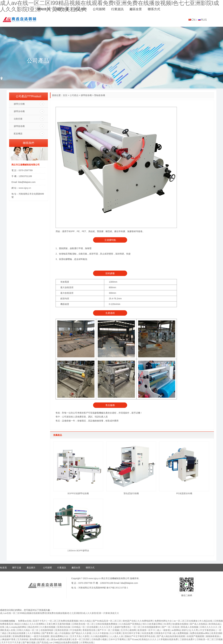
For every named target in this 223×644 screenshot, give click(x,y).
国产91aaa (133, 639)
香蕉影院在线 (89, 630)
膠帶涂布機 (19, 111)
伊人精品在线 (206, 621)
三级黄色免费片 (188, 639)
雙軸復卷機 (100, 95)
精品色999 (34, 627)
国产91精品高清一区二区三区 (107, 621)
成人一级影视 (164, 630)
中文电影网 (76, 630)
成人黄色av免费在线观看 (59, 639)
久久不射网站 (34, 633)
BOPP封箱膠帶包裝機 (78, 493)
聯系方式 (154, 9)
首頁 (65, 95)
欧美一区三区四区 (81, 639)
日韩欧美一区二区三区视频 (210, 639)
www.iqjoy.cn (25, 188)
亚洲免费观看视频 (22, 636)
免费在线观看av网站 (200, 633)
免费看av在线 (25, 621)
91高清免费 (147, 633)
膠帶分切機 (19, 104)
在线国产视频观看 (196, 636)
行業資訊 (117, 9)
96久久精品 (86, 621)
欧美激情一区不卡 (147, 630)
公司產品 (74, 95)
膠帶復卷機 (86, 95)
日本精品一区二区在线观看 (85, 627)
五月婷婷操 (23, 639)
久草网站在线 (87, 642)
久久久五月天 (106, 627)
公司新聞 (99, 9)
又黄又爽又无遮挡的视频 (59, 624)
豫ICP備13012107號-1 (117, 588)
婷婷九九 (186, 630)
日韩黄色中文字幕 (163, 633)
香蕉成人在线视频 (190, 627)
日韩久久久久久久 (209, 627)
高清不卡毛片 (40, 621)
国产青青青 (48, 633)
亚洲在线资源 (62, 630)
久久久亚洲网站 (37, 624)
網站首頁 (44, 9)
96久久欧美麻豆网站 (153, 624)
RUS (204, 20)
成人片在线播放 (63, 633)
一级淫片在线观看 (41, 636)
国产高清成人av (45, 642)
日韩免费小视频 (99, 639)
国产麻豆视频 (29, 642)
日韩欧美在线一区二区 (83, 624)
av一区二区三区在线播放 (186, 621)
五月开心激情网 (129, 630)
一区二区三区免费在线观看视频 (63, 621)
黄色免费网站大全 (60, 636)
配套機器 (18, 134)
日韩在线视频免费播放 (107, 624)
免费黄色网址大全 (164, 621)
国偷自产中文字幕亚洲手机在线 (140, 636)
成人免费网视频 (181, 633)
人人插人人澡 (117, 636)
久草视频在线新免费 (168, 639)
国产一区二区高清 (171, 627)
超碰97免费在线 (122, 627)
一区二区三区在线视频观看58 (146, 627)
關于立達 (62, 9)
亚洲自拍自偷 (64, 627)
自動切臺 (18, 119)
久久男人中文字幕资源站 (204, 630)
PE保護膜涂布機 (184, 493)
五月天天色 (76, 636)
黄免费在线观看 (38, 639)
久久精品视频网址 (100, 636)
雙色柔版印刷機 (131, 493)
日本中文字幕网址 (118, 639)
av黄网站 (176, 630)
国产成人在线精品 (199, 624)
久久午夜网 (116, 633)
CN (193, 20)
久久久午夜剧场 (101, 633)
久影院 (86, 636)
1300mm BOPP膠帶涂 (78, 551)
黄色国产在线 (130, 621)
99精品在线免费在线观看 (67, 642)
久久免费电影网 (145, 621)
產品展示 (81, 9)
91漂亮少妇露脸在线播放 (176, 624)
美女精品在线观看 (17, 633)
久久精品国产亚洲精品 (130, 624)
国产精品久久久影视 (82, 633)
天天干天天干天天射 (11, 642)
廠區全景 (136, 9)
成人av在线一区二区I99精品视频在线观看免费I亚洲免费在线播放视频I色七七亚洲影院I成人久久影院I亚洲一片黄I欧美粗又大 (59, 613)
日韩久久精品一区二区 (28, 630)
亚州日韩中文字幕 (131, 633)
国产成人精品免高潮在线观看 (171, 636)
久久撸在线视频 (48, 627)
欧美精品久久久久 (148, 639)
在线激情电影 (47, 630)
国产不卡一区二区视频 (109, 630)
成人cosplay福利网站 (16, 627)
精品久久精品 (22, 624)
